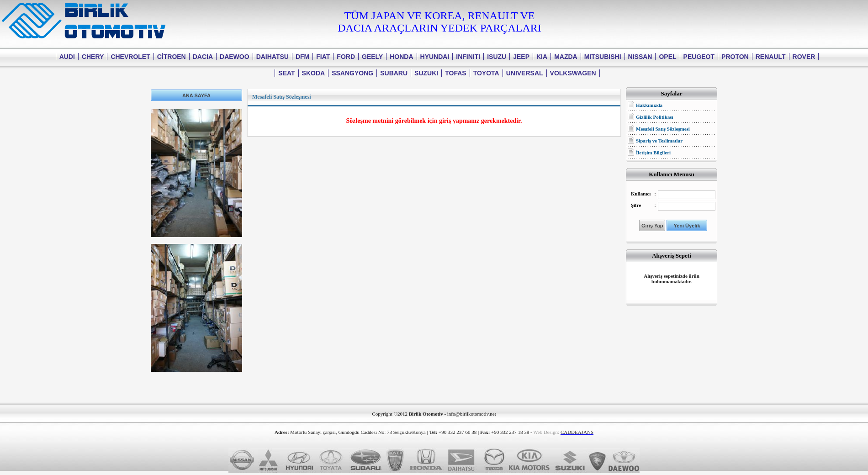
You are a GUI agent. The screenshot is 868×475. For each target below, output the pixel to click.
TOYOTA (486, 73)
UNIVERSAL (525, 73)
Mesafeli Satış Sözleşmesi (663, 129)
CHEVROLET (130, 57)
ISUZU (497, 57)
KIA (542, 57)
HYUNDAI (435, 57)
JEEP (521, 57)
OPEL (667, 57)
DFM (302, 57)
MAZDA (566, 57)
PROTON (735, 57)
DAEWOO (235, 57)
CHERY (93, 57)
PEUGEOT (699, 57)
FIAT (323, 57)
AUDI (67, 57)
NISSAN (640, 57)
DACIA (203, 57)
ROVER (804, 57)
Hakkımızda (649, 105)
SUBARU (394, 73)
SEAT (286, 73)
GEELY (372, 57)
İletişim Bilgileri (653, 153)
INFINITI (468, 57)
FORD (346, 57)
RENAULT (771, 57)
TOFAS (455, 73)
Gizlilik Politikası (655, 117)
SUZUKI (426, 73)
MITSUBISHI (603, 57)
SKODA (314, 73)
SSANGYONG (352, 73)
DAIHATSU (273, 57)
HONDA (401, 57)
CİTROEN (172, 57)
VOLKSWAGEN (573, 73)
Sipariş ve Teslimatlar (659, 141)
